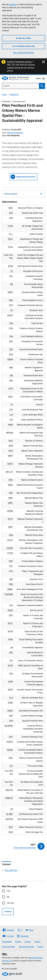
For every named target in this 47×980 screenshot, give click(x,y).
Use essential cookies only (24, 46)
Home (4, 94)
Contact (28, 942)
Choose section (23, 193)
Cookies (37, 942)
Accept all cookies (24, 38)
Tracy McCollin (11, 870)
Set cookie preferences (23, 53)
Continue (8, 912)
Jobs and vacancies (26, 947)
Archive (18, 942)
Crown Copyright (9, 947)
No (8, 897)
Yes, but (10, 903)
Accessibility (7, 942)
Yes (9, 891)
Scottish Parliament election (19, 62)
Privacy (40, 947)
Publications (14, 94)
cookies (13, 4)
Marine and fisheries (15, 133)
